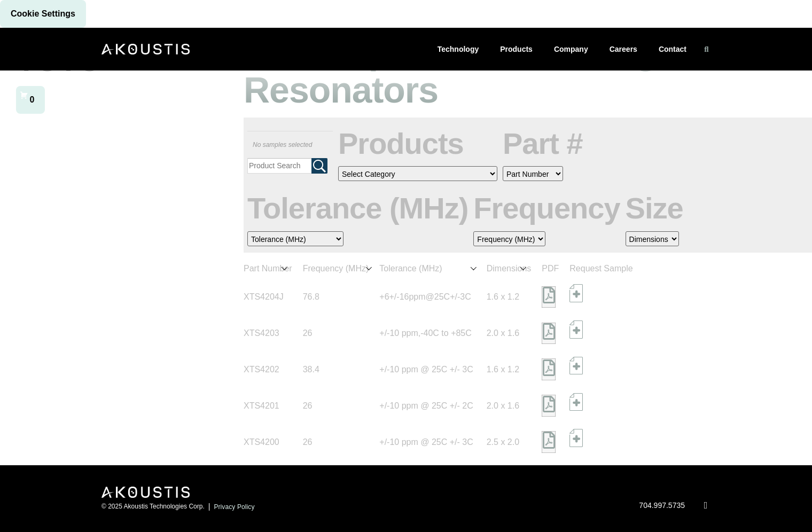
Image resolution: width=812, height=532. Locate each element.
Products (516, 49)
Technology (458, 49)
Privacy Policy (234, 507)
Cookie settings (43, 14)
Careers (623, 49)
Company (571, 49)
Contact (673, 49)
